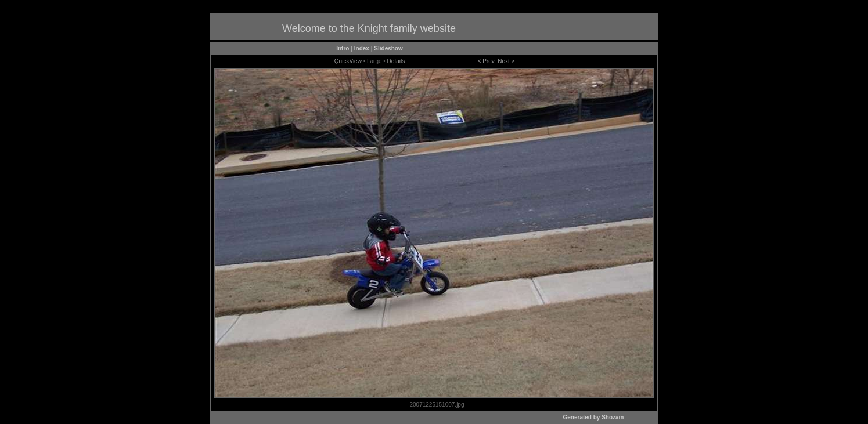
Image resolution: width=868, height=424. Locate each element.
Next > (506, 61)
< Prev (486, 61)
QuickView (348, 61)
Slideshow (388, 48)
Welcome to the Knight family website (369, 28)
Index (362, 48)
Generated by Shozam (593, 417)
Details (396, 61)
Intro (343, 48)
